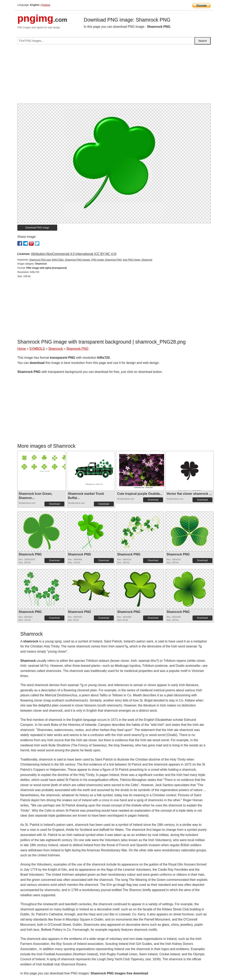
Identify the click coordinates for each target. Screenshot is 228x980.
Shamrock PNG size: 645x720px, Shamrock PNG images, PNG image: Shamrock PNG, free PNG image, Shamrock (91, 260)
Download (54, 504)
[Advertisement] (114, 76)
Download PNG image (37, 228)
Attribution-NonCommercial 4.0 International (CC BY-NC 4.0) (74, 254)
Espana (46, 5)
